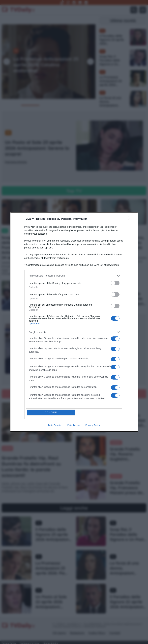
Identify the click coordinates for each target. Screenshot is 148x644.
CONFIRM (51, 412)
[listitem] (74, 276)
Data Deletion (55, 425)
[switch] (115, 283)
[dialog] (74, 322)
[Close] (131, 219)
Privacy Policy (93, 425)
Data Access (74, 425)
